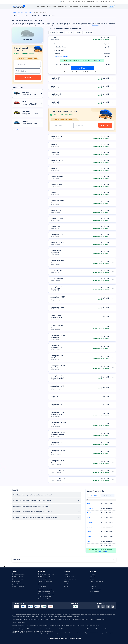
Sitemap (92, 576)
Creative (54, 192)
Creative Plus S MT (57, 176)
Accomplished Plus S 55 (58, 462)
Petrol (53, 33)
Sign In (111, 6)
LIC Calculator (42, 586)
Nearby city (94, 496)
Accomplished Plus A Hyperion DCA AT (58, 413)
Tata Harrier (26, 112)
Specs (26, 16)
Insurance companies (70, 579)
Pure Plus (54, 144)
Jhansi (89, 532)
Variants (36, 16)
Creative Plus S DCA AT (57, 262)
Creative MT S (55, 227)
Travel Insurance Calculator (46, 594)
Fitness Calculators (46, 576)
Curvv (30, 12)
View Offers (81, 68)
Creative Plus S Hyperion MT (56, 252)
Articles (66, 574)
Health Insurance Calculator (46, 591)
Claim (56, 2)
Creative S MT (55, 152)
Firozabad (90, 522)
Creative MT (55, 102)
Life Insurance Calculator (45, 589)
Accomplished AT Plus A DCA (58, 423)
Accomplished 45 (56, 404)
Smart (53, 86)
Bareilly (89, 513)
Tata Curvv (28, 40)
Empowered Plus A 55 (58, 479)
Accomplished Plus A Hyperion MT (58, 336)
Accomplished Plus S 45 (58, 452)
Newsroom (67, 581)
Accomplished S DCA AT (58, 298)
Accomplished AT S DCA (57, 387)
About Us (93, 574)
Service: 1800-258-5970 (88, 2)
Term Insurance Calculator (46, 581)
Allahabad (90, 508)
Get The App (64, 2)
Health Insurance (19, 584)
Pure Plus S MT (56, 94)
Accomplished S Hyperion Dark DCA (57, 377)
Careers (92, 579)
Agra (88, 541)
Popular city (107, 496)
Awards (66, 584)
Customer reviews (69, 576)
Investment (18, 581)
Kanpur (89, 503)
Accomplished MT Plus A (57, 357)
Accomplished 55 (56, 443)
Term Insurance (19, 579)
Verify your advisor (96, 589)
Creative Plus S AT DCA (57, 326)
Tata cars (19, 130)
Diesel (61, 33)
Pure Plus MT (55, 78)
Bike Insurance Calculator (45, 599)
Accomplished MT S (57, 307)
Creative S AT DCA (57, 279)
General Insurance (20, 574)
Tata (26, 12)
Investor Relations (95, 591)
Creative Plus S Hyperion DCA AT (57, 316)
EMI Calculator (42, 584)
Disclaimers (17, 560)
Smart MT (54, 38)
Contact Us (112, 2)
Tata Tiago (25, 121)
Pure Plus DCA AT (57, 136)
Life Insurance (18, 576)
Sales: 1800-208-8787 (75, 2)
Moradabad (90, 546)
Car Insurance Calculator (45, 596)
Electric (70, 33)
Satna (89, 518)
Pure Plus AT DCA (57, 211)
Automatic (89, 33)
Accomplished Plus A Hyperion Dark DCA (58, 434)
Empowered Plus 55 (57, 471)
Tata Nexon (26, 102)
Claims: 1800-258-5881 (101, 2)
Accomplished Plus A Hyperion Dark (58, 367)
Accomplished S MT (57, 235)
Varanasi (90, 527)
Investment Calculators (47, 574)
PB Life (66, 586)
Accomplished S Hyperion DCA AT (57, 347)
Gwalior (89, 536)
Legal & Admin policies (97, 581)
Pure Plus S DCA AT (57, 160)
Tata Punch (26, 92)
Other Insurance (19, 586)
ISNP (91, 584)
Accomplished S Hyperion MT (56, 288)
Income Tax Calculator (44, 579)
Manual (79, 33)
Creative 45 (55, 396)
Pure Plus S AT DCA (57, 243)
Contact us (93, 586)
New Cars (21, 12)
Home (15, 12)
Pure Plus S (54, 168)
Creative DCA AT (56, 184)
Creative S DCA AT (57, 219)
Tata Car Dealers (49, 16)
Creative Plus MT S (57, 271)
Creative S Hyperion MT (58, 202)
